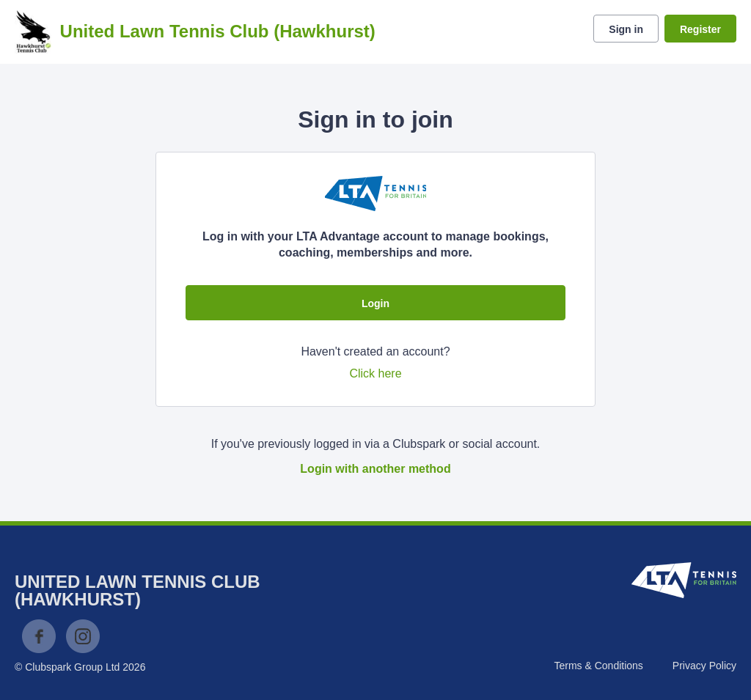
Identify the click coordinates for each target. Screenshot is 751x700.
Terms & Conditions (598, 666)
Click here (375, 373)
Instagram (83, 636)
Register (700, 29)
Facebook (39, 636)
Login (375, 303)
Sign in (626, 29)
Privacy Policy (704, 666)
